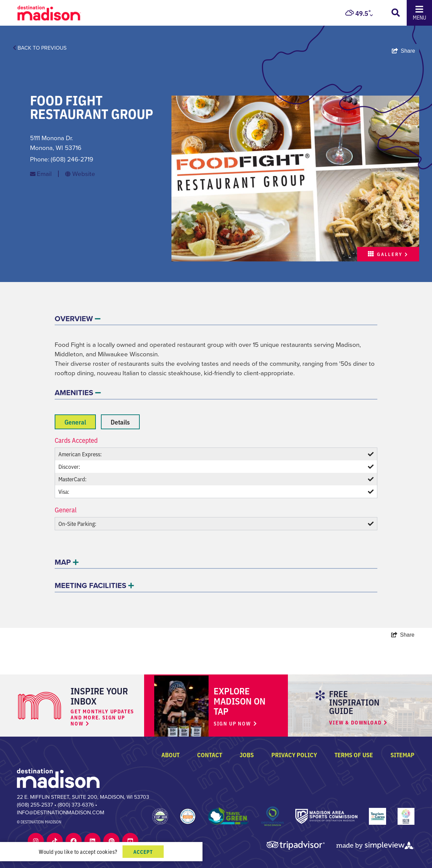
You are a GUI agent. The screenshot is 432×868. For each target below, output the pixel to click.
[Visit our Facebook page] (74, 841)
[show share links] (403, 51)
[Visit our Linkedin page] (92, 841)
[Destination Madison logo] (49, 12)
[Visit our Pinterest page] (112, 841)
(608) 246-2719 (72, 159)
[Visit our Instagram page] (36, 841)
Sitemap (402, 755)
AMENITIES (78, 393)
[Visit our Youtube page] (130, 841)
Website (84, 174)
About (170, 755)
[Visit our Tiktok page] (55, 841)
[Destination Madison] (58, 778)
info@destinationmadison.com (61, 812)
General (75, 422)
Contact (210, 755)
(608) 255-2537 (35, 805)
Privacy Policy (294, 755)
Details (120, 422)
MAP (67, 562)
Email (44, 174)
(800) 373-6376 (76, 805)
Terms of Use (354, 755)
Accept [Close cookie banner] (143, 852)
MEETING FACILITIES (94, 585)
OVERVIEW (78, 319)
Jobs (247, 755)
